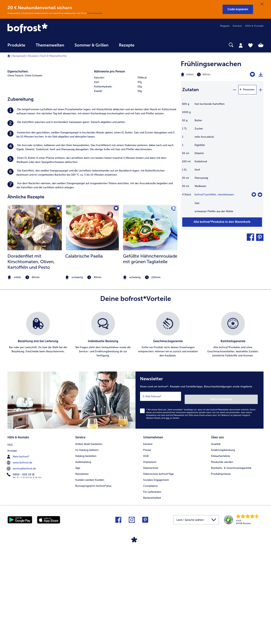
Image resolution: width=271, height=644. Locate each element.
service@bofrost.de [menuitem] (22, 565)
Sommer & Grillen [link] (91, 45)
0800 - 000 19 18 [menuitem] (21, 571)
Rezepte (33, 56)
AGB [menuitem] (146, 553)
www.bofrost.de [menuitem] (20, 559)
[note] (35, 379)
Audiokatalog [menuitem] (83, 559)
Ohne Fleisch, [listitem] (16, 178)
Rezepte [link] (127, 45)
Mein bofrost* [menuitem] (18, 553)
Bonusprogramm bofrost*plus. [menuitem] (94, 583)
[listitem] (92, 213)
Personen (249, 90)
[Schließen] (262, 4)
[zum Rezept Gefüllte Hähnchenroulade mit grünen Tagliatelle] (150, 329)
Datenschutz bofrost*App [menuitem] (158, 571)
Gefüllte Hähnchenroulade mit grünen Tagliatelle (150, 361)
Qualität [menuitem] (216, 542)
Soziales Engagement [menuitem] (156, 577)
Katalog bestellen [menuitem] (86, 553)
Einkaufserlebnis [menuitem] (221, 553)
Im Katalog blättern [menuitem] (87, 548)
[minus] (234, 90)
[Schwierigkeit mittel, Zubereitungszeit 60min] (208, 75)
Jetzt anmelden (242, 498)
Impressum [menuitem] (150, 559)
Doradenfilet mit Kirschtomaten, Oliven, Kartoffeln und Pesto (31, 363)
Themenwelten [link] (50, 45)
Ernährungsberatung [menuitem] (223, 548)
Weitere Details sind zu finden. (163, 517)
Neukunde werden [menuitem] (222, 559)
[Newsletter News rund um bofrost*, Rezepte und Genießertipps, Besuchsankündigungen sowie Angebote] (200, 501)
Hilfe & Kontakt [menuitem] (254, 26)
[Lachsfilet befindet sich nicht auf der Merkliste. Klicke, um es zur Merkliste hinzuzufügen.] (254, 195)
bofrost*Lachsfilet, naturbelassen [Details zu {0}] (214, 195)
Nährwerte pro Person (110, 173)
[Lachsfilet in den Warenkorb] (260, 195)
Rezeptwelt (19, 56)
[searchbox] (147, 45)
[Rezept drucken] (261, 75)
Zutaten (191, 90)
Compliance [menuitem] (150, 583)
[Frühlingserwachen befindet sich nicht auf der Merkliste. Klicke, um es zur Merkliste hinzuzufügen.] (252, 74)
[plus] (260, 90)
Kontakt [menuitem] (12, 548)
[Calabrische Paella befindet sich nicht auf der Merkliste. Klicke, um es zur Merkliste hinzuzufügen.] (116, 311)
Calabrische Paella (84, 358)
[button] (238, 9)
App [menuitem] (78, 565)
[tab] (241, 45)
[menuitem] (16, 47)
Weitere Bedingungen (95, 13)
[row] (135, 180)
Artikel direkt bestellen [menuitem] (89, 542)
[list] (135, 437)
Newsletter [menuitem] (82, 571)
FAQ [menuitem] (10, 542)
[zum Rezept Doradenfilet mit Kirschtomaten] (35, 329)
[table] (222, 160)
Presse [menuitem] (147, 548)
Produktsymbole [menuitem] (221, 571)
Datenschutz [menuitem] (151, 565)
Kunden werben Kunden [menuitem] (90, 577)
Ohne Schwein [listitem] (33, 178)
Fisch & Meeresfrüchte (53, 56)
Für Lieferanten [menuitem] (152, 589)
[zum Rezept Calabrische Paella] (92, 329)
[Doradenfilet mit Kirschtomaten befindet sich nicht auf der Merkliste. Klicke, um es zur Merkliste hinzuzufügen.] (58, 311)
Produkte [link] (16, 45)
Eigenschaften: (18, 173)
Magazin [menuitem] (225, 26)
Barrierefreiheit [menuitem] (152, 595)
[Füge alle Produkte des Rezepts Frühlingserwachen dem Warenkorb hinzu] (222, 222)
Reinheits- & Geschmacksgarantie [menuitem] (231, 565)
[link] (46, 29)
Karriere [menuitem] (237, 26)
